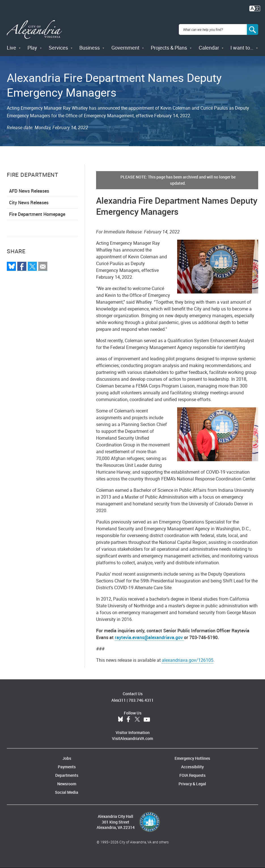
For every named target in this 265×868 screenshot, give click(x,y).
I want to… (242, 48)
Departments (67, 775)
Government (125, 48)
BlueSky (120, 720)
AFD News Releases (29, 191)
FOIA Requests (192, 775)
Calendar (209, 48)
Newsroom (67, 784)
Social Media (67, 792)
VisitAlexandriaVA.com (132, 738)
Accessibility (192, 767)
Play (32, 48)
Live (11, 48)
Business (90, 48)
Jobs (67, 758)
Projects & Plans (169, 48)
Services (58, 48)
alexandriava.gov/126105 (188, 660)
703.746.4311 (141, 700)
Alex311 (119, 700)
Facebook (128, 720)
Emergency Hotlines (192, 758)
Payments (67, 767)
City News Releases (29, 203)
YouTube (147, 720)
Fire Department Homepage (37, 214)
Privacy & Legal (192, 784)
